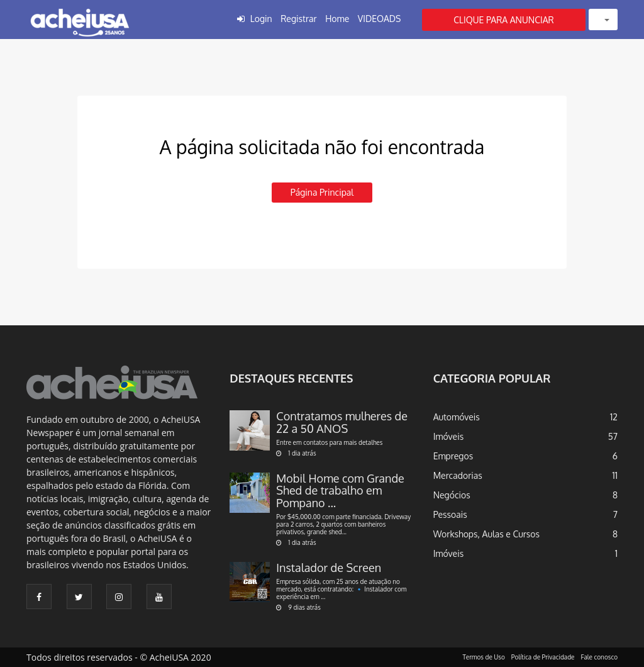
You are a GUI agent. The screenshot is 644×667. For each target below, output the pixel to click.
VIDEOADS (380, 19)
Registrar (298, 19)
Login (261, 19)
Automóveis (457, 417)
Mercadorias (458, 475)
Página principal (322, 192)
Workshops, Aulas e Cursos (486, 534)
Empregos (453, 456)
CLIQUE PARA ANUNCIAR (504, 20)
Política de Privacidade (543, 657)
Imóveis (449, 436)
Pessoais (450, 514)
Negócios (452, 495)
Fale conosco (600, 657)
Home (337, 19)
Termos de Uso (484, 657)
